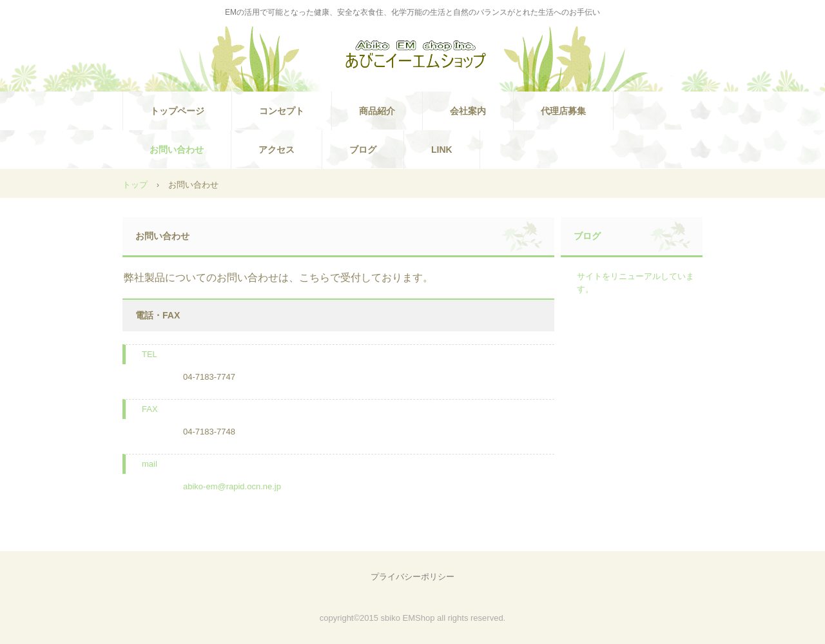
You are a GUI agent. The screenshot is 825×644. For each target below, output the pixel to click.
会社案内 (468, 111)
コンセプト (282, 111)
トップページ (177, 111)
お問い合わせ (177, 150)
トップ (135, 185)
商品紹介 (377, 111)
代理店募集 (563, 111)
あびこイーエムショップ (412, 55)
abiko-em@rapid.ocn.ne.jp (232, 486)
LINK (442, 150)
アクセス (277, 150)
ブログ (363, 150)
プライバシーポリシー (412, 577)
